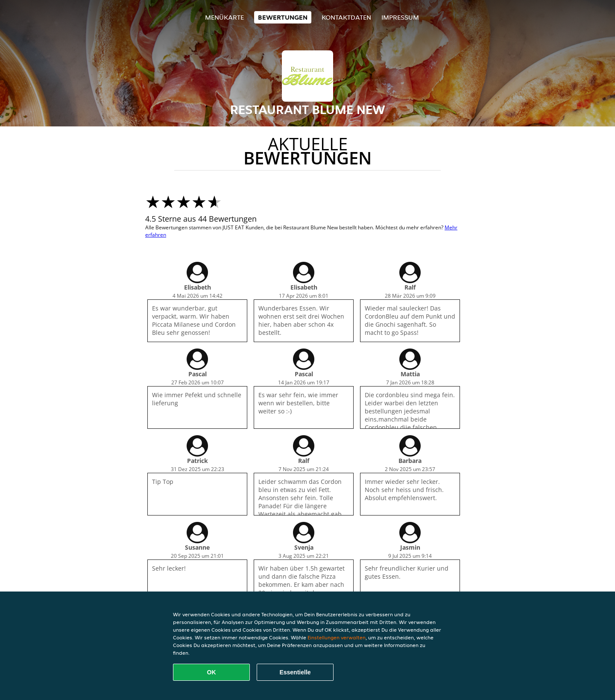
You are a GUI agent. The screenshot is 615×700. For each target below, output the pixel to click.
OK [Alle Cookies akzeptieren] (212, 672)
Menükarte (224, 17)
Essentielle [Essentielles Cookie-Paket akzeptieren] (295, 672)
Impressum (400, 17)
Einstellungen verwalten (337, 637)
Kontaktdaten (346, 17)
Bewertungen (283, 17)
